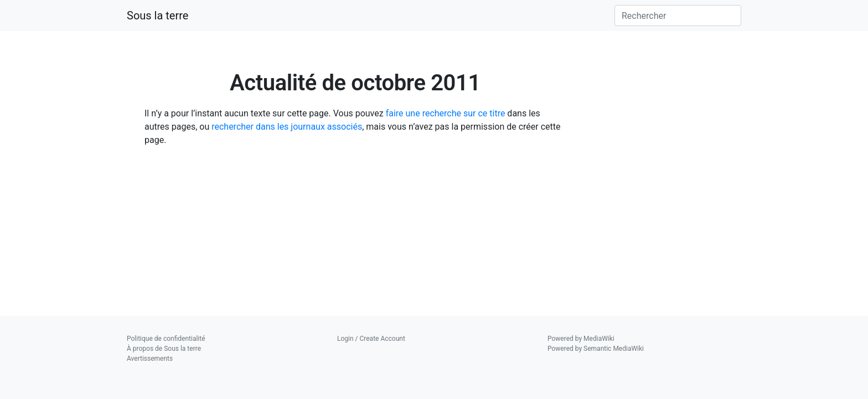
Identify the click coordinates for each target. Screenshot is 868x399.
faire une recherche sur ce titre (446, 113)
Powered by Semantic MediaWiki (596, 349)
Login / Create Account (371, 339)
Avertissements (150, 359)
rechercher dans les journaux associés (287, 127)
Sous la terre (157, 16)
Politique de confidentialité (166, 339)
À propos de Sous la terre (164, 349)
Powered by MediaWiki (581, 339)
